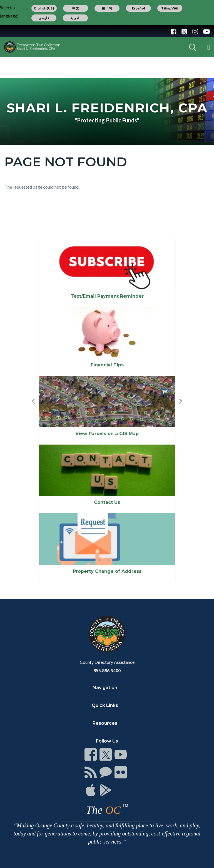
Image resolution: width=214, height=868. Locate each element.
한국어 (107, 8)
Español (139, 8)
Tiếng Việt (170, 8)
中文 (76, 8)
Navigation (105, 688)
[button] (33, 410)
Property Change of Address (107, 571)
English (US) (44, 8)
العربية (75, 18)
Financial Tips (107, 365)
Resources (105, 723)
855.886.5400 (107, 670)
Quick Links (105, 705)
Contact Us (107, 502)
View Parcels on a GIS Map (107, 434)
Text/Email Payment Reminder (107, 296)
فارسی (44, 18)
